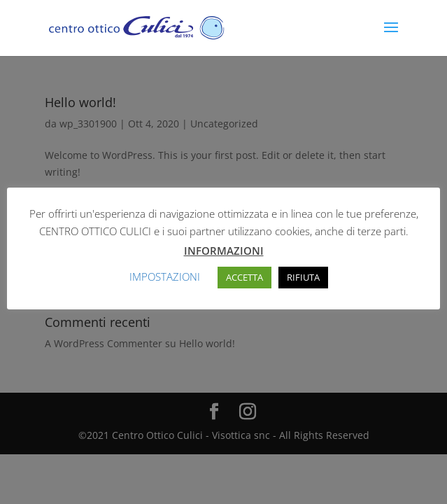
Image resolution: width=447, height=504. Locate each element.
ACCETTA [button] (244, 277)
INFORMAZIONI (224, 251)
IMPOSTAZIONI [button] (165, 276)
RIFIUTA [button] (303, 277)
